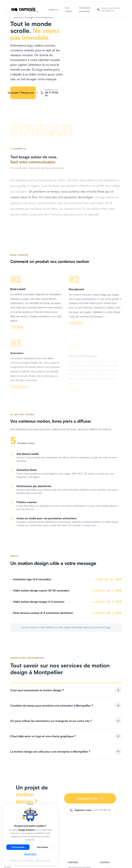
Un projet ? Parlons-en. (23, 93)
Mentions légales (43, 861)
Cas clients (69, 9)
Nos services (35, 9)
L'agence (53, 9)
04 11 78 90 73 (108, 11)
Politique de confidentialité (22, 861)
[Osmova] (23, 9)
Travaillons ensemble (85, 9)
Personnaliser (30, 854)
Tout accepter (18, 847)
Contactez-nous (90, 798)
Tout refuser (43, 847)
